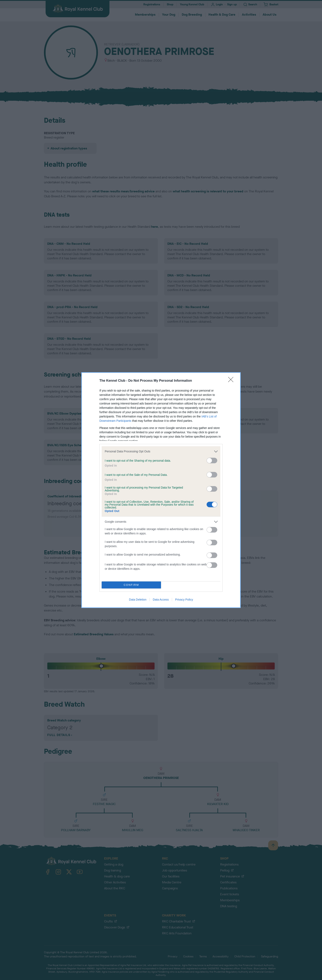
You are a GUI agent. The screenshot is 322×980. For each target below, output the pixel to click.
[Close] (232, 381)
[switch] (212, 461)
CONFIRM (131, 585)
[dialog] (161, 490)
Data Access (161, 600)
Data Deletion (138, 600)
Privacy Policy (184, 600)
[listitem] (161, 451)
